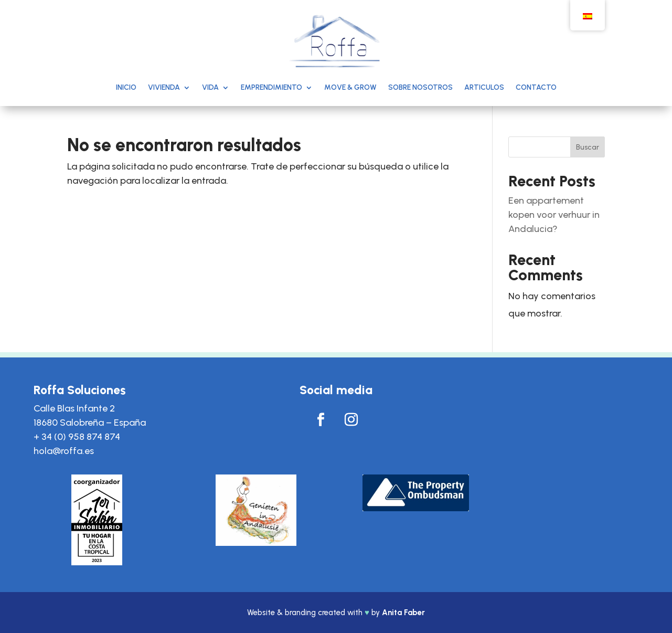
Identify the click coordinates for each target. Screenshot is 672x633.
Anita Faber (403, 613)
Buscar (588, 147)
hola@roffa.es (64, 451)
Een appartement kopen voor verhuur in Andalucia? (554, 215)
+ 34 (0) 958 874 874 (77, 437)
